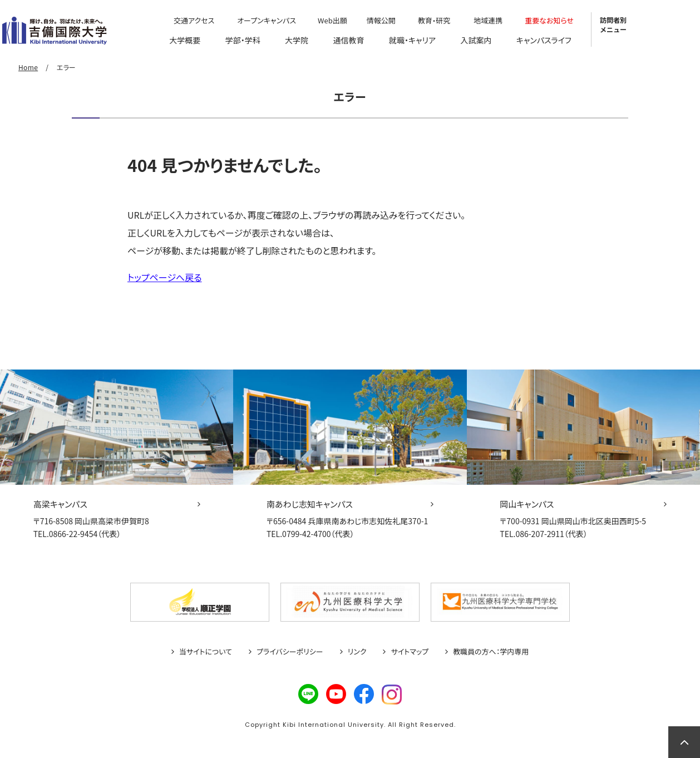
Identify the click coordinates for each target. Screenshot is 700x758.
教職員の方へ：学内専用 (491, 652)
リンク (357, 652)
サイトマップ (410, 652)
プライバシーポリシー (290, 652)
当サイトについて (206, 652)
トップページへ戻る (165, 277)
